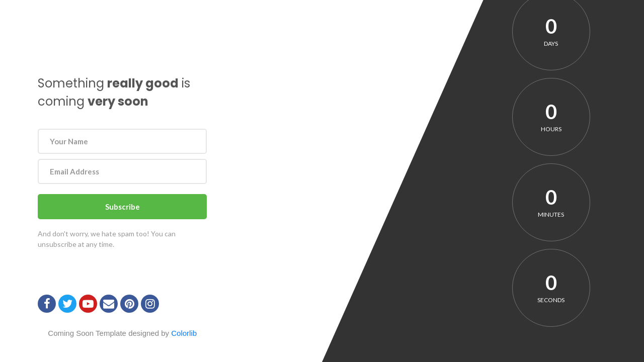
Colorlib (184, 333)
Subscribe (123, 207)
